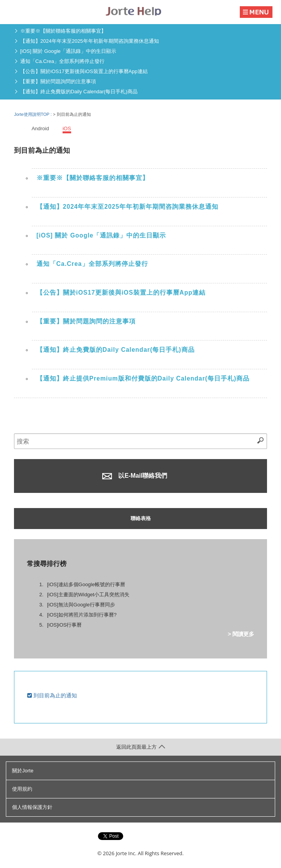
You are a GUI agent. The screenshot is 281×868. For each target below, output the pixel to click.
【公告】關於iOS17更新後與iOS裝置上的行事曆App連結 (84, 71)
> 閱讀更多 (241, 634)
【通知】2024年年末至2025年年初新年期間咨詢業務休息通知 (90, 41)
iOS (67, 128)
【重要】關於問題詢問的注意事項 (58, 81)
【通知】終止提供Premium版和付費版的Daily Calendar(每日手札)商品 (143, 378)
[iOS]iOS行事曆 (65, 625)
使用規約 (22, 789)
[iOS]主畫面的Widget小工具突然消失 (88, 595)
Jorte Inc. (126, 853)
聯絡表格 (141, 518)
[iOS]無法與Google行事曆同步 (81, 605)
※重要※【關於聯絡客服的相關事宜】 (63, 31)
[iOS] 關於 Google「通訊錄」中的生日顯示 (68, 51)
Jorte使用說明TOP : (33, 114)
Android (40, 128)
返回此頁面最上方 (141, 747)
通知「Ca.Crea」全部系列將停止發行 (62, 61)
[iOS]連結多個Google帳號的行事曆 (86, 584)
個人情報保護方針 (32, 807)
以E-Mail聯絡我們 (135, 476)
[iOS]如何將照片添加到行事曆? (82, 615)
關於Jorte (23, 771)
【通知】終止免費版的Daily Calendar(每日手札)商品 (79, 92)
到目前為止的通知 (52, 695)
